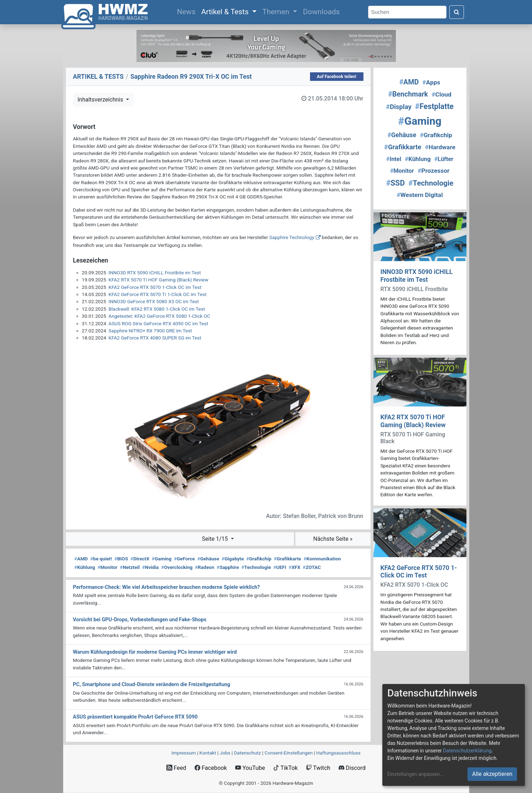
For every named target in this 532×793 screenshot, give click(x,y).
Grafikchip (259, 559)
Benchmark (408, 94)
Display (399, 107)
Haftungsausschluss (339, 753)
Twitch (318, 768)
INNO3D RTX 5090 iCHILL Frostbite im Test (155, 273)
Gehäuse (208, 559)
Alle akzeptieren (492, 774)
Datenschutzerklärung (467, 751)
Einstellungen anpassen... (416, 774)
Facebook (211, 768)
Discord (352, 768)
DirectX (140, 559)
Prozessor (433, 171)
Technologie (256, 567)
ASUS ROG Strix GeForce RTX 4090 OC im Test (159, 323)
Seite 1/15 (215, 539)
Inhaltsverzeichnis (101, 100)
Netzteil (130, 567)
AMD (81, 559)
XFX (295, 567)
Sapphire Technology (292, 237)
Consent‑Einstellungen (288, 753)
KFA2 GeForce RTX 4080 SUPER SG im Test (155, 338)
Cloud (441, 94)
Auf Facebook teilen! (337, 77)
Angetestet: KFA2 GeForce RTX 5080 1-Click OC (159, 316)
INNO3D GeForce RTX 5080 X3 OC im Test (154, 301)
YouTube (250, 768)
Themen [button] (277, 12)
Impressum (184, 753)
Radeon (205, 567)
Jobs (225, 753)
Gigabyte (233, 559)
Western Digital (420, 195)
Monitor (108, 567)
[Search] (407, 12)
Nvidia (151, 567)
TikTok (286, 768)
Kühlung (85, 567)
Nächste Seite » (333, 539)
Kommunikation (322, 559)
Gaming (162, 559)
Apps (431, 82)
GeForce (184, 559)
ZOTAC (312, 567)
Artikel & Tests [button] (226, 12)
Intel (394, 159)
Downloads (321, 12)
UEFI (280, 567)
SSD (396, 183)
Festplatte (434, 106)
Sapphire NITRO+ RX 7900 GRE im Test (150, 331)
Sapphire (228, 567)
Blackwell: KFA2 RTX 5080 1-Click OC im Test (157, 309)
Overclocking (177, 567)
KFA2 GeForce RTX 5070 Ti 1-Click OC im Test (158, 294)
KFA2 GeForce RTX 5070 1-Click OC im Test (155, 287)
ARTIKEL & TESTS (98, 77)
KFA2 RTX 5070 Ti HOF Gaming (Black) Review (159, 280)
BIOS (121, 559)
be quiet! (101, 559)
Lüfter (444, 159)
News (187, 11)
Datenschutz (247, 753)
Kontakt (208, 753)
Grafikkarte (287, 559)
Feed (176, 768)
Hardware (440, 147)
